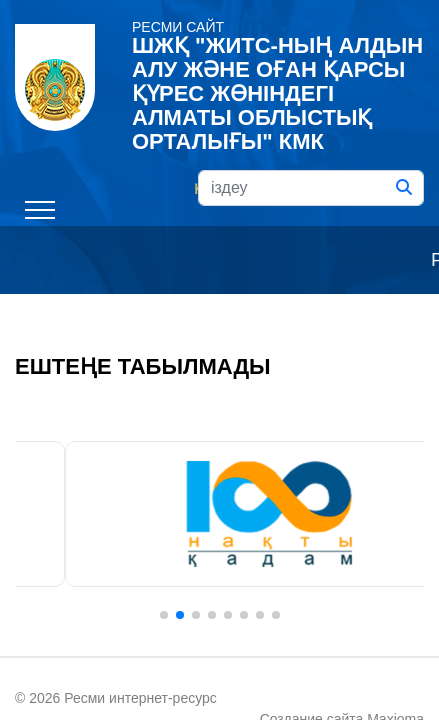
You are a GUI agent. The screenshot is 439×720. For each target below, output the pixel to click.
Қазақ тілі (145, 120)
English (301, 120)
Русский (227, 120)
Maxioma (273, 674)
